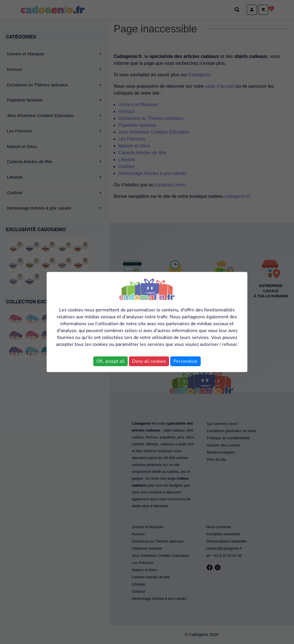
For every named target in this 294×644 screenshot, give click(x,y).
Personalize (185, 361)
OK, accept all (111, 361)
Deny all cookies (149, 361)
